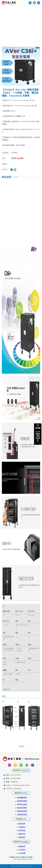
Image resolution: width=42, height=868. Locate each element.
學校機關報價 (22, 798)
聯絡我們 (22, 837)
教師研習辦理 (22, 811)
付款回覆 (22, 853)
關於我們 (22, 824)
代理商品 (22, 827)
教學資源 (22, 831)
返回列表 (22, 746)
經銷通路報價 (22, 801)
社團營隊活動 (22, 815)
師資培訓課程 (22, 808)
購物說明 (22, 846)
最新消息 (22, 834)
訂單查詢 (22, 850)
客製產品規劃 (22, 804)
